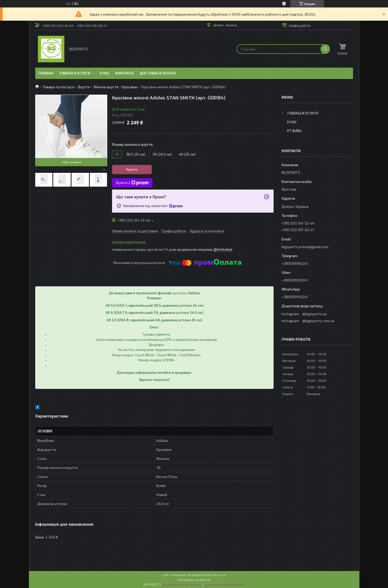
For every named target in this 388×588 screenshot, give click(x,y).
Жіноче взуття (106, 87)
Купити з (132, 183)
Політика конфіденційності (224, 584)
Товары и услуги (75, 73)
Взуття (84, 87)
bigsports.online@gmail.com (305, 247)
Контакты (125, 73)
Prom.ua (220, 575)
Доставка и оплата (158, 73)
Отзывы (294, 131)
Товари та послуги (59, 87)
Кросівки (130, 87)
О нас (105, 73)
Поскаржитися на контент (182, 584)
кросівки (180, 293)
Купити (132, 169)
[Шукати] (325, 49)
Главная (46, 73)
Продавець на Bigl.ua (194, 580)
